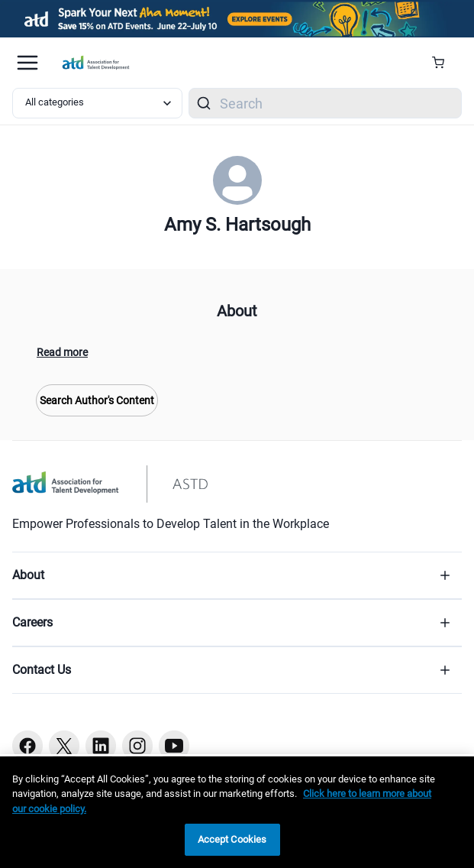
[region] (237, 812)
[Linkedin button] (101, 746)
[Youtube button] (174, 746)
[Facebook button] (27, 746)
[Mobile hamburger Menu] (27, 63)
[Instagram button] (137, 746)
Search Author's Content (97, 400)
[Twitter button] (64, 746)
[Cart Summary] (444, 63)
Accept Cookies (232, 839)
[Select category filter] (97, 103)
